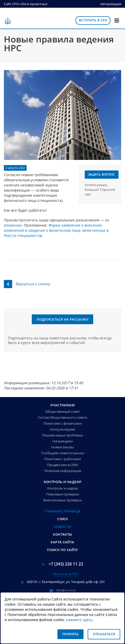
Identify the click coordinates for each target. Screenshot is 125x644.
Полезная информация (63, 471)
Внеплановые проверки (63, 500)
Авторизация (111, 4)
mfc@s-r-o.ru (66, 590)
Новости (63, 527)
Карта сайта (62, 542)
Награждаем (63, 441)
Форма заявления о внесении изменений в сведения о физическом (53, 228)
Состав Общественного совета (62, 417)
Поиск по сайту (62, 550)
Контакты (62, 534)
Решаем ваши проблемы (63, 435)
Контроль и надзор (63, 482)
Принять (71, 634)
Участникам (62, 405)
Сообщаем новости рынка (63, 453)
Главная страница (62, 511)
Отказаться (104, 634)
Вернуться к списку (27, 284)
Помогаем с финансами (62, 423)
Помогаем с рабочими (62, 459)
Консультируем (63, 429)
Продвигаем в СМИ (62, 465)
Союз (62, 519)
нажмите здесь (79, 620)
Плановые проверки (63, 494)
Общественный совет (62, 411)
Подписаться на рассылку (62, 319)
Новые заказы (62, 447)
